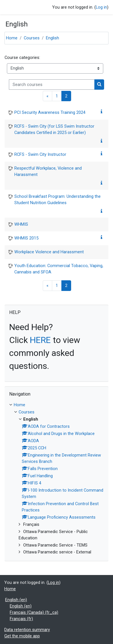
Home (12, 38)
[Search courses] (52, 85)
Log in (101, 7)
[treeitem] (57, 479)
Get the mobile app (22, 636)
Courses (32, 38)
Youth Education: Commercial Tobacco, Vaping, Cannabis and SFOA (59, 269)
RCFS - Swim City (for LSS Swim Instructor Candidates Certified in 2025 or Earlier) (54, 129)
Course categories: (22, 57)
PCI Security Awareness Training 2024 (50, 112)
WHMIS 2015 (26, 238)
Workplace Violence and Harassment (49, 252)
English (52, 38)
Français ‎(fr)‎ (21, 619)
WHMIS (21, 224)
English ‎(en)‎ (16, 600)
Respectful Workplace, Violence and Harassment (48, 171)
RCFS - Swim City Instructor (40, 154)
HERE (40, 340)
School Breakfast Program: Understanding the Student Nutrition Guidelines (58, 200)
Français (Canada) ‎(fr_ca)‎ (34, 612)
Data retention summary (27, 630)
